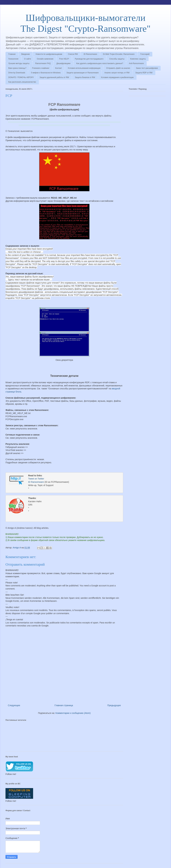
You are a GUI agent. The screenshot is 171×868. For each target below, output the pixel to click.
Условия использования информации (84, 68)
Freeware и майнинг (41, 68)
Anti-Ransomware (136, 63)
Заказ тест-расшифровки (147, 68)
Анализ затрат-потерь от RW (117, 73)
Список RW (73, 54)
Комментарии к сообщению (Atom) (73, 713)
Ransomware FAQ (43, 63)
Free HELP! (64, 59)
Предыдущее (114, 705)
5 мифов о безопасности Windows (46, 73)
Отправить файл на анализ (118, 68)
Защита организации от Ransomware (82, 73)
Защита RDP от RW (144, 73)
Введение (26, 54)
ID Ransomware (90, 54)
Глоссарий (145, 54)
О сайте (28, 59)
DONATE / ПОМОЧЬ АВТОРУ (21, 77)
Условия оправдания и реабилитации (117, 77)
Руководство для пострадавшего (89, 59)
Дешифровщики (63, 63)
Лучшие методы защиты (19, 63)
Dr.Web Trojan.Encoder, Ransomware (119, 54)
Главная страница (64, 705)
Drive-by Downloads (17, 73)
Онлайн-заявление (45, 59)
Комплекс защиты (138, 59)
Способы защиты (117, 59)
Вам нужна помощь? (17, 68)
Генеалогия (13, 59)
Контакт (59, 68)
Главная (12, 54)
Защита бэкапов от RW (85, 77)
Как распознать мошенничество (22, 82)
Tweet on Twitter (36, 479)
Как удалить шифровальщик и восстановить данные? (100, 63)
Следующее (14, 705)
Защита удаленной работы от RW (54, 77)
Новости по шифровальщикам (49, 54)
